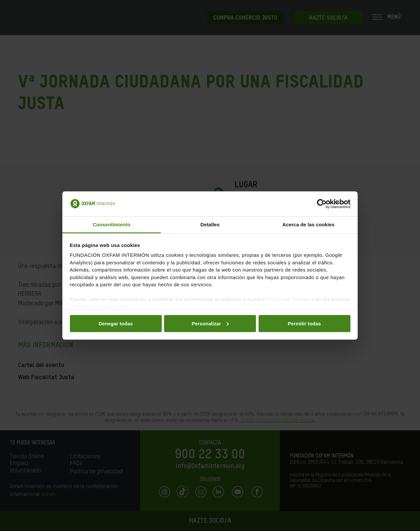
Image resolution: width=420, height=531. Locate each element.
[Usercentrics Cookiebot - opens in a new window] (322, 204)
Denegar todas (115, 323)
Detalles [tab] (210, 225)
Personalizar (210, 323)
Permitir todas (304, 323)
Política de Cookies (288, 300)
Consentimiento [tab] (112, 225)
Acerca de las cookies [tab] (309, 225)
